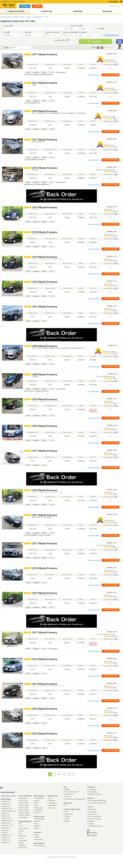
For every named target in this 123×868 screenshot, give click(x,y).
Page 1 (47, 17)
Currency (113, 6)
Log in (37, 6)
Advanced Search (112, 35)
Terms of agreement (94, 816)
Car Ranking (92, 789)
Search (94, 41)
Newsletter (91, 821)
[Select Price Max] (87, 29)
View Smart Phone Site (95, 826)
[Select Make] (14, 35)
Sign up (25, 6)
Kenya (66, 811)
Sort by (6, 48)
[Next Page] (73, 774)
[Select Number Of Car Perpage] (112, 48)
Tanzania (67, 816)
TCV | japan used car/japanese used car (12, 17)
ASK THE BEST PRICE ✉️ (111, 75)
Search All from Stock (9, 796)
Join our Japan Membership (97, 803)
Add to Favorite (94, 75)
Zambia (67, 819)
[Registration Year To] (58, 35)
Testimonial (92, 809)
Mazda (29, 17)
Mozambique (68, 814)
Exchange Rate (92, 792)
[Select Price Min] (76, 29)
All (65, 805)
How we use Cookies (94, 819)
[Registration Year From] (50, 35)
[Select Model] (35, 35)
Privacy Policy (92, 814)
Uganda (67, 821)
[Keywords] (35, 29)
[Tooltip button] (12, 26)
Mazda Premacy (38, 17)
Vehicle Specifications (95, 794)
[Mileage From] (84, 35)
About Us (91, 807)
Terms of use (92, 812)
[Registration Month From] (67, 35)
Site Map (91, 824)
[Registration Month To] (74, 35)
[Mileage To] (96, 35)
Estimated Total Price (110, 65)
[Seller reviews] (109, 62)
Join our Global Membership (97, 800)
